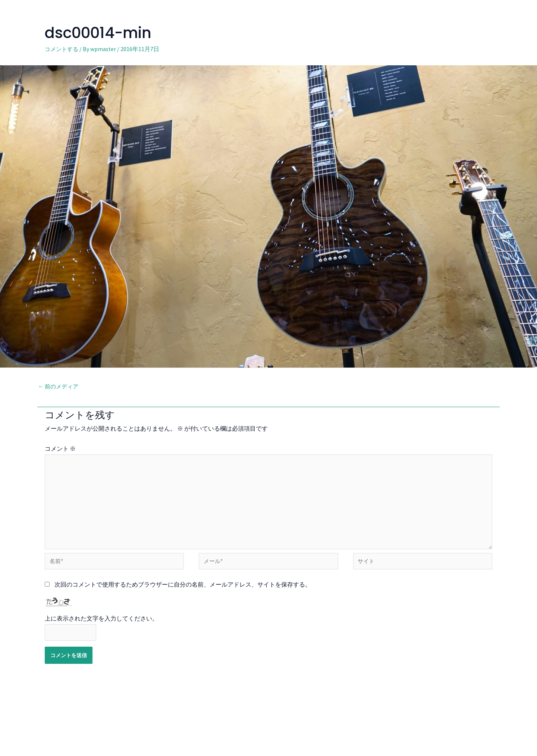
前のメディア (59, 387)
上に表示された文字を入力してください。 (101, 623)
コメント (60, 449)
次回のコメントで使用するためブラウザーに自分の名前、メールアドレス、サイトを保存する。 (183, 589)
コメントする (63, 49)
